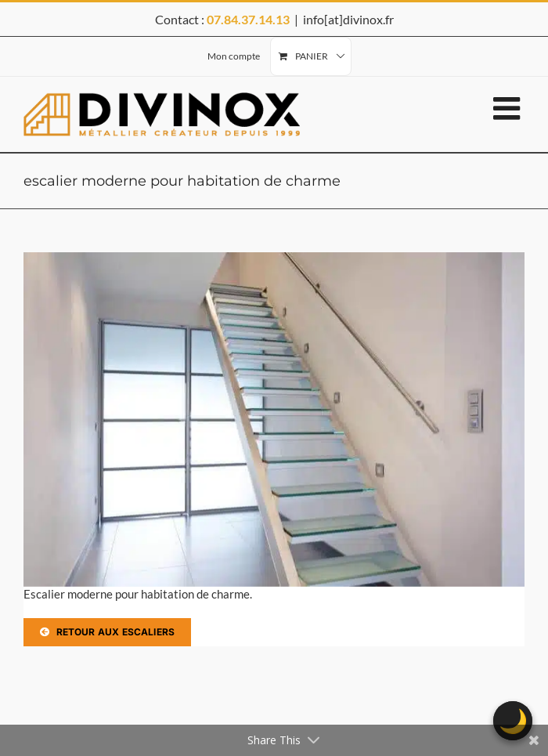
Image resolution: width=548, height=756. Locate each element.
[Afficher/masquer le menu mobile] (509, 108)
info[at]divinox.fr (348, 19)
